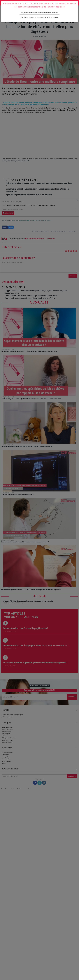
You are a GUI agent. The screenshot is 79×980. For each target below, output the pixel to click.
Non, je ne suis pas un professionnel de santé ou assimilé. (39, 17)
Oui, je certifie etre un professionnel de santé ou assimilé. (39, 13)
